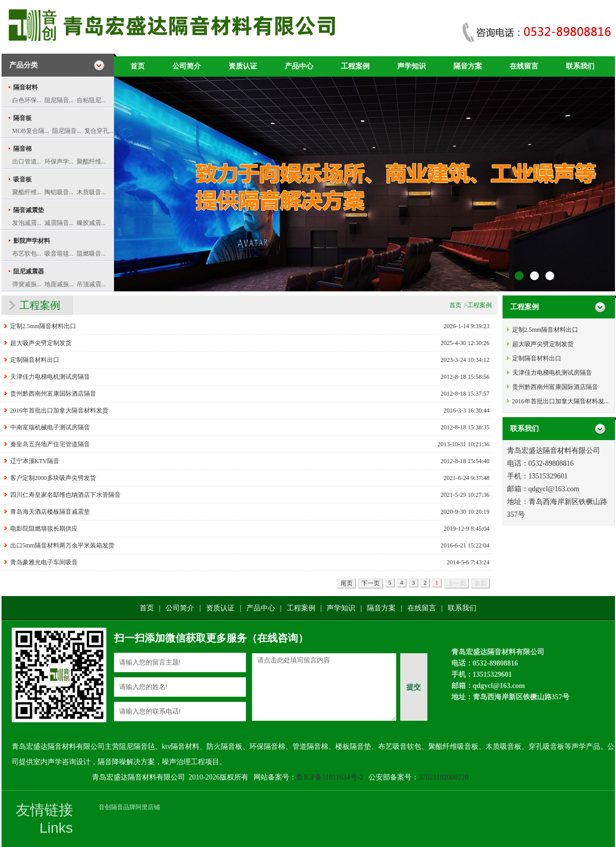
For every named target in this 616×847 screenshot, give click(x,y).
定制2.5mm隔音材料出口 (43, 326)
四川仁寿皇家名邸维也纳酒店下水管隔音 (65, 495)
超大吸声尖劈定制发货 (41, 343)
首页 (138, 66)
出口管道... (27, 162)
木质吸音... (91, 192)
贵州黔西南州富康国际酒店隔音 (53, 394)
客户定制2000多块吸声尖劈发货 (53, 478)
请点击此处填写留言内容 (324, 687)
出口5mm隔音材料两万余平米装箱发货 (63, 545)
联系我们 (580, 66)
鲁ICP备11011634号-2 (330, 777)
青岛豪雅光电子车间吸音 (44, 562)
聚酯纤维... (91, 162)
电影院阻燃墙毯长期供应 (44, 529)
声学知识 (412, 66)
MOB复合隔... (31, 131)
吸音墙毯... (59, 254)
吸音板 (22, 179)
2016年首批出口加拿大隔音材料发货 (59, 410)
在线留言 (524, 66)
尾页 (347, 583)
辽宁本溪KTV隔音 (35, 461)
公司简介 (187, 66)
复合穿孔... (99, 131)
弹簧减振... (27, 284)
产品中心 (299, 66)
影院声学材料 (32, 241)
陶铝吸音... (59, 192)
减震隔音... (59, 223)
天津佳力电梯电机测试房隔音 (50, 377)
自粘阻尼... (91, 100)
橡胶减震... (91, 223)
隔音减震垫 (29, 210)
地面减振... (59, 284)
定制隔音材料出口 (35, 360)
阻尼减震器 (29, 271)
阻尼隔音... (59, 100)
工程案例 (355, 66)
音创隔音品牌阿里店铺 (129, 807)
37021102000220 (443, 777)
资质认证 (243, 66)
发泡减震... (27, 223)
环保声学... (59, 162)
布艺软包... (27, 254)
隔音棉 (22, 149)
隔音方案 (468, 66)
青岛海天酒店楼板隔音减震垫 (50, 512)
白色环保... (27, 100)
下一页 (371, 583)
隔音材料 (26, 87)
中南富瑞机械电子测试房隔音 (50, 427)
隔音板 (22, 118)
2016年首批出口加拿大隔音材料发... (561, 401)
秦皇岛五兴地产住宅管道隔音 (50, 444)
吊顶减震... (91, 284)
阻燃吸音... (91, 254)
